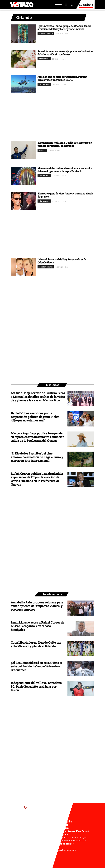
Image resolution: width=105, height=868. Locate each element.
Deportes (43, 150)
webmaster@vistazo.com (55, 834)
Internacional (44, 59)
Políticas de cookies (63, 844)
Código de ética (51, 847)
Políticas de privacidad (40, 844)
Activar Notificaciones (52, 824)
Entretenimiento (46, 33)
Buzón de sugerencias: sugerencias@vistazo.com (51, 850)
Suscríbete (86, 6)
